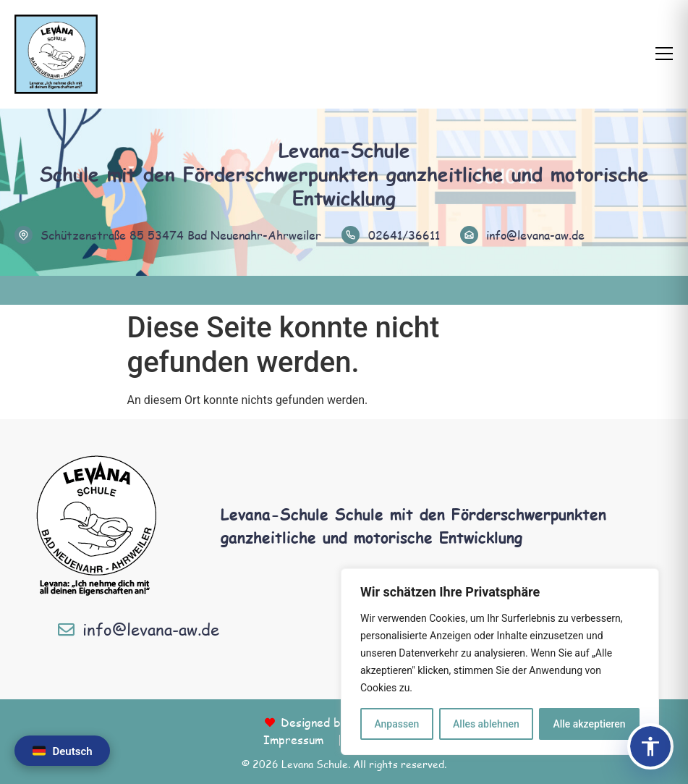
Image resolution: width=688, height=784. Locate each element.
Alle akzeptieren (589, 724)
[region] (500, 662)
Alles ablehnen (486, 724)
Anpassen (396, 724)
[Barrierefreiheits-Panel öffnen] (650, 746)
